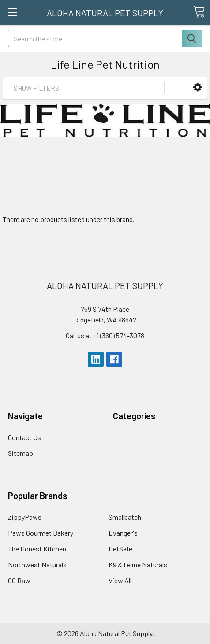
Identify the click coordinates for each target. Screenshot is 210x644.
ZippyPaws (25, 517)
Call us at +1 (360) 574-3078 (105, 335)
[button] (197, 87)
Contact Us (24, 437)
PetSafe (120, 549)
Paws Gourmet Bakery (41, 533)
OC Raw (19, 580)
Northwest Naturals (37, 564)
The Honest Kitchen (37, 549)
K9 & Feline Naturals (138, 564)
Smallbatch (125, 517)
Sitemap (21, 453)
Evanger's (123, 533)
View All (120, 580)
